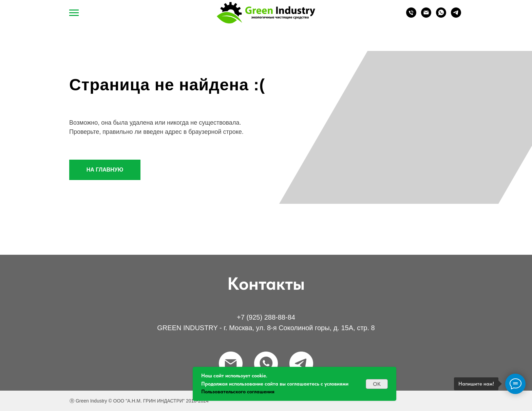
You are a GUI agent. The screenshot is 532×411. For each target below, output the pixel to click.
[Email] (426, 16)
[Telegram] (456, 16)
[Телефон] (411, 16)
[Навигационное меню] (74, 13)
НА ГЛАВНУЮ (105, 170)
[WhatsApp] (441, 16)
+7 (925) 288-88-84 (266, 317)
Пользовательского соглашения (238, 392)
